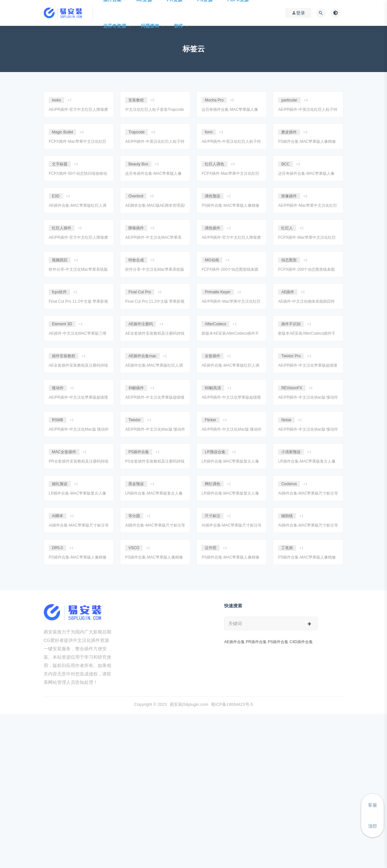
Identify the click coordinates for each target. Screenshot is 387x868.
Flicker (210, 420)
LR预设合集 (215, 452)
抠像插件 (289, 196)
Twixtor (134, 420)
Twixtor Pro (291, 356)
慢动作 (58, 388)
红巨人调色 (214, 164)
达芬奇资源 (115, 26)
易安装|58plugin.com (189, 704)
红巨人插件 (62, 228)
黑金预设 (136, 484)
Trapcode (136, 132)
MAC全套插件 (64, 452)
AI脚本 (58, 516)
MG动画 (212, 260)
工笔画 (287, 548)
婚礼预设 (60, 484)
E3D (56, 196)
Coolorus (289, 484)
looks (56, 100)
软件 (179, 26)
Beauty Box (138, 164)
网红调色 (213, 484)
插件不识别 (291, 324)
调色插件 (213, 228)
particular (289, 100)
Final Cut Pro (140, 292)
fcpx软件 (59, 292)
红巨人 (287, 228)
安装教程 (136, 100)
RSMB (58, 420)
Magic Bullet (62, 132)
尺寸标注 (213, 516)
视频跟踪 (60, 260)
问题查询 (150, 26)
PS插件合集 (139, 452)
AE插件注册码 (141, 324)
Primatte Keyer (218, 292)
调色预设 (213, 196)
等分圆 (134, 516)
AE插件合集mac (142, 356)
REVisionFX (292, 388)
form (209, 132)
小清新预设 (291, 452)
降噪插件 (136, 228)
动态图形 (289, 260)
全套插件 (213, 356)
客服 (372, 805)
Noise (286, 420)
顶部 (372, 826)
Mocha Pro (214, 100)
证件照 (211, 548)
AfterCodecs (215, 324)
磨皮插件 (289, 132)
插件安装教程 (64, 356)
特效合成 (136, 260)
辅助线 (287, 516)
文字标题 (60, 164)
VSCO (134, 548)
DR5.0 (57, 548)
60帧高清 (213, 388)
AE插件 (288, 292)
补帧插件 (136, 388)
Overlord (136, 196)
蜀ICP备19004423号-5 (232, 704)
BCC (285, 164)
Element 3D (62, 324)
